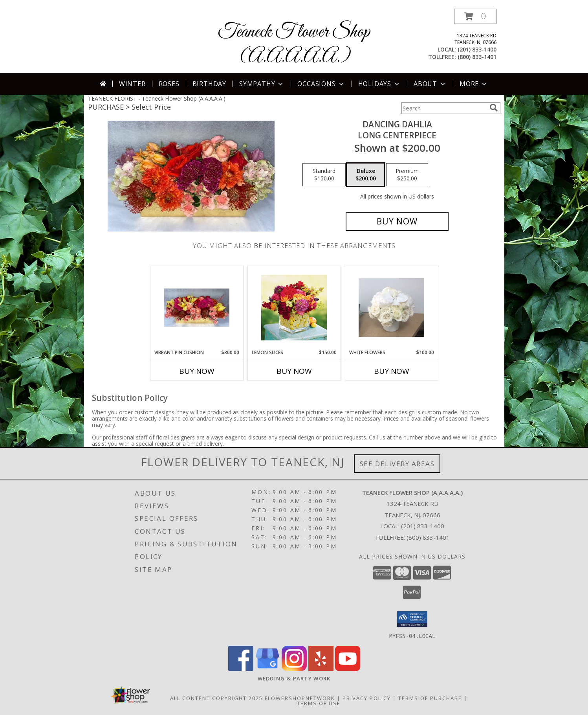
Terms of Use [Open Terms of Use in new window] (319, 703)
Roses (169, 84)
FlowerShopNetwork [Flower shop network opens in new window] (300, 698)
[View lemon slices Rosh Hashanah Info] (294, 308)
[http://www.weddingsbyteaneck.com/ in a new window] (294, 678)
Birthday (209, 84)
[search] (494, 108)
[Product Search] (444, 108)
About (430, 84)
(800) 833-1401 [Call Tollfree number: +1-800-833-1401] (428, 537)
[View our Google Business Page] (267, 668)
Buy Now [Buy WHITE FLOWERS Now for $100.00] (392, 371)
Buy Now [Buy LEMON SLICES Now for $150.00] (294, 371)
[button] (475, 16)
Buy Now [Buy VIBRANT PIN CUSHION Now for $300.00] (197, 371)
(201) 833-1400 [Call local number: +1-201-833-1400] (477, 49)
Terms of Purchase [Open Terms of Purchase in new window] (430, 698)
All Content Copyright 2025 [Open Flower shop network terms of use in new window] (216, 698)
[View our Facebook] (241, 668)
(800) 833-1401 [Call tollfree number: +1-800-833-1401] (477, 57)
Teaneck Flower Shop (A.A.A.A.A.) (294, 44)
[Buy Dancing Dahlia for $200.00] (397, 221)
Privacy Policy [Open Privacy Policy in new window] (367, 698)
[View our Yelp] (321, 668)
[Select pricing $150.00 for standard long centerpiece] (324, 175)
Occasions (321, 84)
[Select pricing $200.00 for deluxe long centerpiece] (366, 175)
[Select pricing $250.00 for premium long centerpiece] (407, 175)
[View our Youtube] (348, 668)
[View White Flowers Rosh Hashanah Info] (391, 308)
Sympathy (262, 84)
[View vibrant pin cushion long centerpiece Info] (197, 308)
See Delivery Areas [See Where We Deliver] (397, 464)
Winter (132, 84)
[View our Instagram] (294, 668)
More (474, 84)
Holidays (379, 84)
